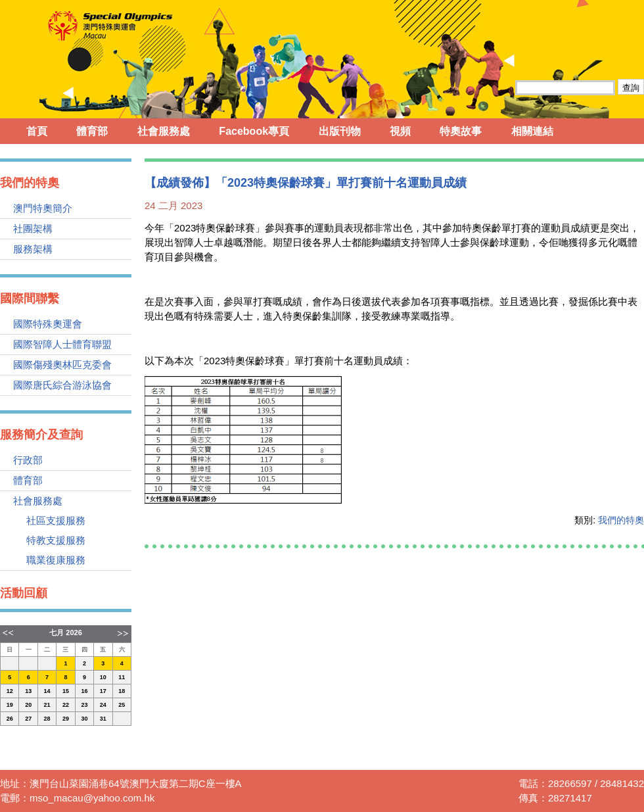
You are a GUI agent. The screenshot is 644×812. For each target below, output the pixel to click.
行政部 (28, 460)
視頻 (400, 131)
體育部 (92, 131)
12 (10, 691)
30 (84, 719)
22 (66, 705)
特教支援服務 (56, 540)
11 (122, 677)
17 (103, 691)
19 (10, 705)
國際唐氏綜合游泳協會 (62, 385)
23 (84, 705)
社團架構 (33, 228)
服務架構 (33, 249)
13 (28, 691)
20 (28, 705)
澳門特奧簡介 (43, 208)
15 (66, 691)
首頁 (37, 131)
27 (28, 719)
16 (84, 691)
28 (47, 719)
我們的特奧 (621, 520)
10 (103, 677)
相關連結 (532, 131)
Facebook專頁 (254, 131)
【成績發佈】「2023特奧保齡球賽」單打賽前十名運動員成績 (306, 183)
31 (103, 719)
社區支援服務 (56, 520)
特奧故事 (461, 131)
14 (47, 691)
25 (122, 705)
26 (10, 719)
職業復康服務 (56, 560)
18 (122, 691)
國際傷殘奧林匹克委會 (62, 365)
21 (47, 705)
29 (66, 719)
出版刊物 (340, 131)
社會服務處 (164, 131)
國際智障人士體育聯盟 (62, 344)
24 (103, 705)
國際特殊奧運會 (48, 324)
